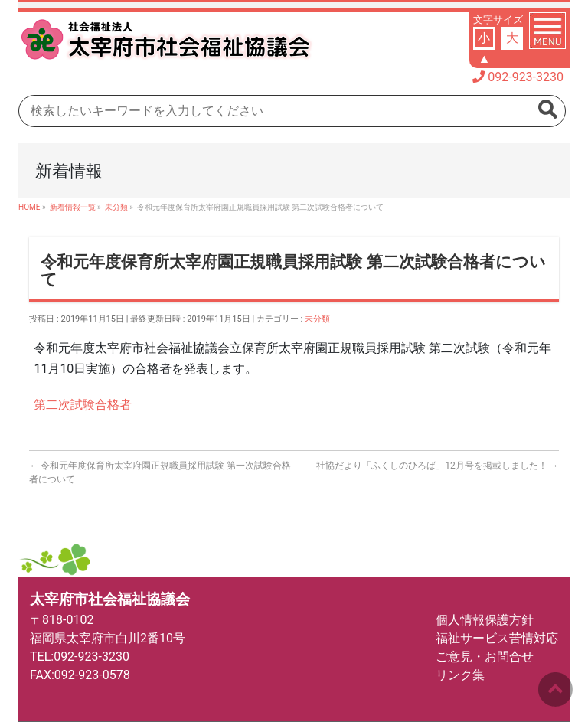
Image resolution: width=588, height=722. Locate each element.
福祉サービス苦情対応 (497, 638)
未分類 (317, 319)
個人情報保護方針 (485, 620)
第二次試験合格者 (83, 405)
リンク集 (460, 675)
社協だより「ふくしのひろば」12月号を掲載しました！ (437, 466)
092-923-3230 (526, 77)
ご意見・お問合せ (485, 657)
